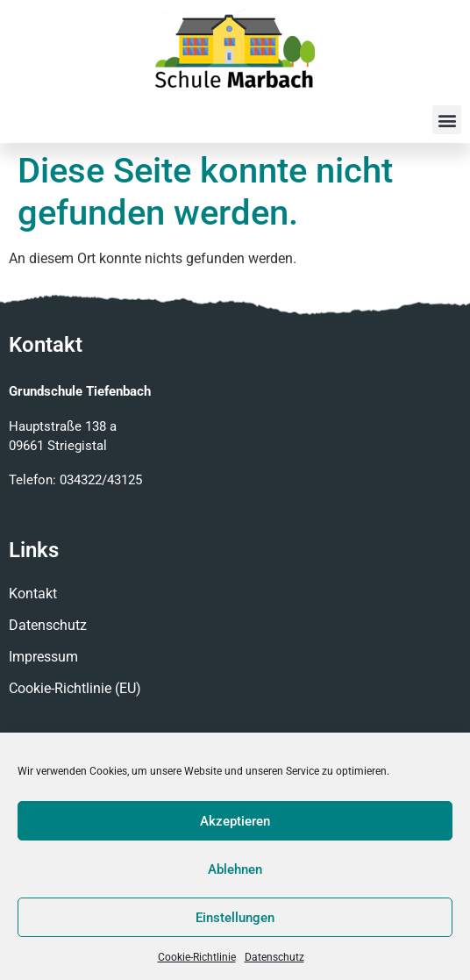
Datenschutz (274, 957)
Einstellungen (235, 918)
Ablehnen (235, 869)
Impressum (43, 657)
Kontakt (33, 594)
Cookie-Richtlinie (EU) (75, 688)
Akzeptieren (235, 821)
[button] (447, 120)
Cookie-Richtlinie (197, 957)
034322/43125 (101, 480)
